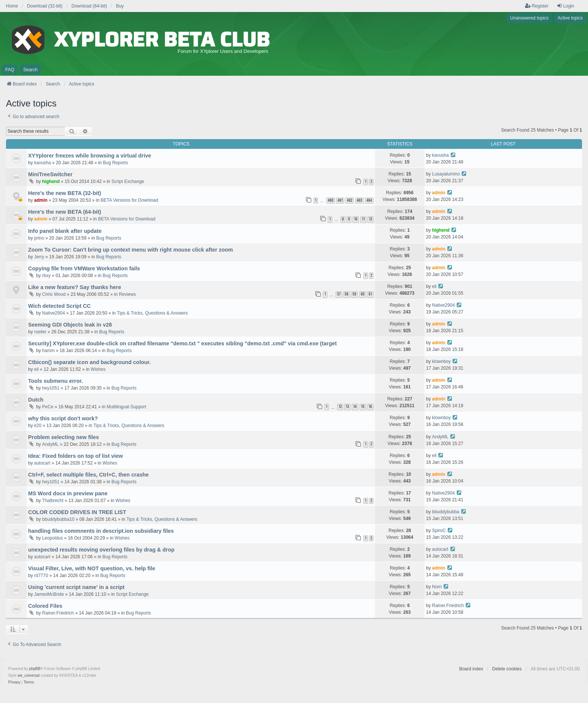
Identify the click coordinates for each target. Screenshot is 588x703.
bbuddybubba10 (58, 519)
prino (39, 238)
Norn (437, 587)
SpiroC (439, 531)
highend (51, 181)
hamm (48, 351)
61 (370, 294)
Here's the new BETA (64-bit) (65, 212)
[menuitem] (14, 682)
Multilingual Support (126, 407)
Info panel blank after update (65, 231)
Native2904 (53, 313)
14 (355, 407)
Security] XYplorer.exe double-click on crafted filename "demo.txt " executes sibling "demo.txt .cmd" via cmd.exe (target (182, 343)
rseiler (40, 332)
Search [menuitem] (30, 70)
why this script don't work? (63, 418)
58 (346, 294)
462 (349, 200)
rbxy (46, 276)
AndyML (50, 444)
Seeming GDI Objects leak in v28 (70, 325)
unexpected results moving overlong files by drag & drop (101, 550)
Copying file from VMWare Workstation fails (84, 268)
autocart (42, 463)
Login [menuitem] (565, 6)
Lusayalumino (446, 174)
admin (41, 200)
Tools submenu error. (55, 381)
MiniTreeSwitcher (50, 174)
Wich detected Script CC (59, 306)
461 (340, 200)
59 (354, 294)
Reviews (127, 294)
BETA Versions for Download (129, 200)
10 (356, 219)
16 (370, 407)
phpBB (35, 669)
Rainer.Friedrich (58, 613)
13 (347, 407)
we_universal (28, 675)
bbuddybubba (446, 512)
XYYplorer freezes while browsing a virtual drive (90, 156)
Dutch (36, 400)
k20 (38, 426)
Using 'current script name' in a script (76, 587)
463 (359, 200)
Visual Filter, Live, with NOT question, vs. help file (92, 568)
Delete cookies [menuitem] (507, 669)
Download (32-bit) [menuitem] (45, 6)
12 (370, 219)
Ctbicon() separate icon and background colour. (89, 362)
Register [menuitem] (537, 6)
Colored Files (45, 606)
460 (331, 200)
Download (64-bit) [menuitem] (89, 6)
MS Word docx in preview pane (68, 493)
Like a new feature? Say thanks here (75, 287)
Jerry (39, 257)
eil (434, 286)
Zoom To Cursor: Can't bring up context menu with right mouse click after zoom (130, 250)
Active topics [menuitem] (570, 18)
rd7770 (41, 576)
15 (363, 407)
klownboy (441, 361)
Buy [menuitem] (120, 6)
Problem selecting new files (64, 437)
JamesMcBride (49, 594)
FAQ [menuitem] (10, 70)
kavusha (43, 163)
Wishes (98, 369)
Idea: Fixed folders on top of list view (76, 456)
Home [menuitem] (12, 6)
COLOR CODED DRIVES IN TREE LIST (77, 512)
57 (339, 294)
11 (363, 219)
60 (363, 294)
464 (369, 200)
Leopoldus (52, 538)
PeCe (48, 407)
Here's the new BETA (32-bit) (65, 193)
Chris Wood (54, 294)
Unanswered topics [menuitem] (529, 18)
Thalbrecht (53, 501)
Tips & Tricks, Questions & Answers (152, 313)
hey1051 (51, 388)
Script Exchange (128, 181)
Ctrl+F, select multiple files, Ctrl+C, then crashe (88, 475)
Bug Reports (116, 163)
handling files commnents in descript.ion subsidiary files (101, 531)
